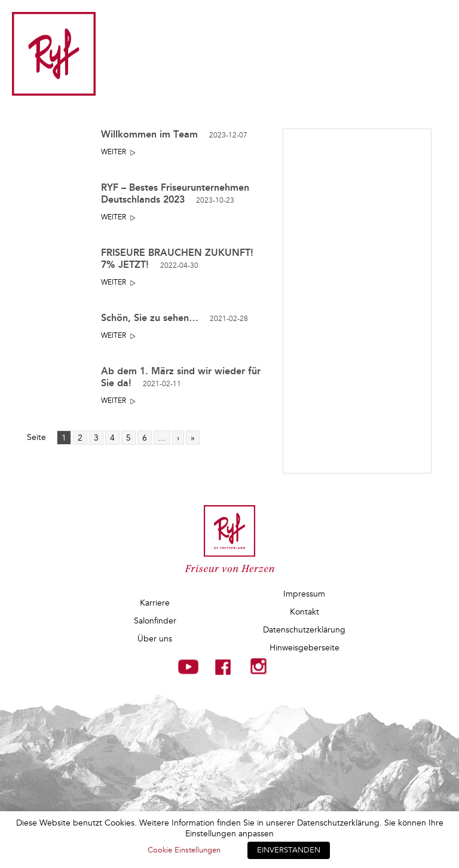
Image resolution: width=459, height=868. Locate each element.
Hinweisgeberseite (305, 648)
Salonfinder (155, 621)
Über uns (155, 639)
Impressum (304, 594)
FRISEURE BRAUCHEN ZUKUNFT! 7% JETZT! (177, 259)
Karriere (155, 603)
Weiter (114, 152)
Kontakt (305, 612)
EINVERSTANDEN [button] (289, 850)
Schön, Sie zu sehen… (175, 318)
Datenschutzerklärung (304, 630)
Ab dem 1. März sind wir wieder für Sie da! (181, 377)
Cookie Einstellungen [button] (184, 850)
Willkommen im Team (174, 134)
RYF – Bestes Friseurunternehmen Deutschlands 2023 (175, 193)
